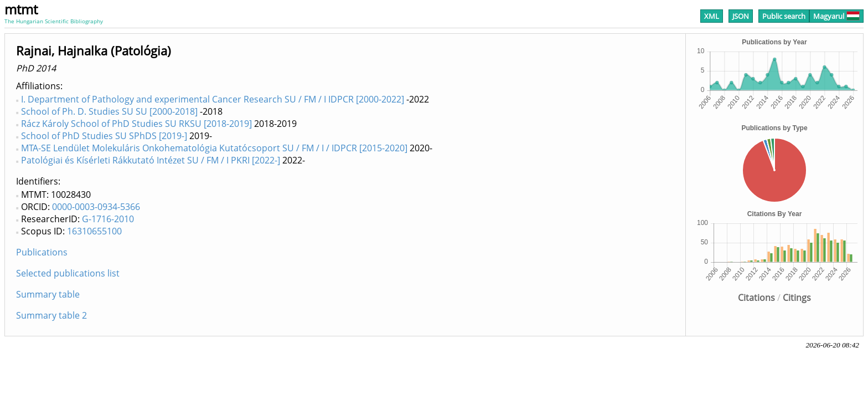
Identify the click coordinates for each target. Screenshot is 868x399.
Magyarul (836, 16)
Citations (756, 298)
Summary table (48, 294)
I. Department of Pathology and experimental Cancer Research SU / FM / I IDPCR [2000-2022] (213, 99)
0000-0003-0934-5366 (96, 207)
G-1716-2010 (108, 219)
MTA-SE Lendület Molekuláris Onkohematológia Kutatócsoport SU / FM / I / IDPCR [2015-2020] (214, 148)
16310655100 (94, 231)
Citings (797, 298)
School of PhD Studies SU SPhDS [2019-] (104, 136)
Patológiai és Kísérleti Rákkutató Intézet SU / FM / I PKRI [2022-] (151, 160)
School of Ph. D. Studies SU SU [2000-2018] (109, 111)
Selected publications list (68, 273)
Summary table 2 (51, 315)
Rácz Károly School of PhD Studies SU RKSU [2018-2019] (136, 124)
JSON (741, 16)
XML (712, 16)
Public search (784, 16)
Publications (42, 252)
